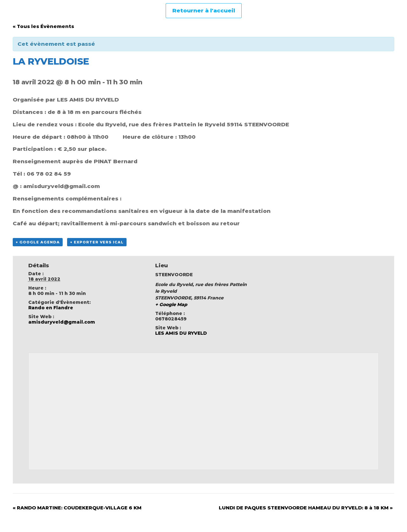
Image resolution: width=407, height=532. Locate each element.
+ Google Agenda (38, 242)
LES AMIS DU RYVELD (181, 333)
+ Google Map (171, 304)
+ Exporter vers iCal (97, 242)
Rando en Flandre (51, 308)
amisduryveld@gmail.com (62, 322)
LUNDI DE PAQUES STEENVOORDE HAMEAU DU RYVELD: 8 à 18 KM (306, 508)
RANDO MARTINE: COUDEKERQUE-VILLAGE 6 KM (77, 508)
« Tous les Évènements (43, 26)
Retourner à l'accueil (204, 10)
